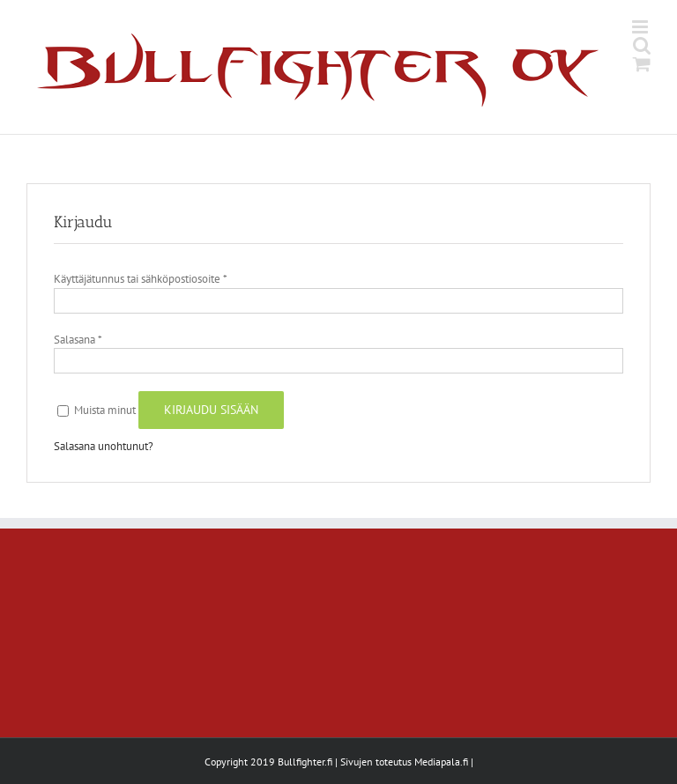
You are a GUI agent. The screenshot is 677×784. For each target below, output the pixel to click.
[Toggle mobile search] (642, 45)
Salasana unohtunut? (104, 446)
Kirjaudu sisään (211, 410)
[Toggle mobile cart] (642, 64)
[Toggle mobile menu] (641, 27)
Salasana (78, 340)
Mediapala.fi (441, 762)
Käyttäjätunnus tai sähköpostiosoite (140, 279)
